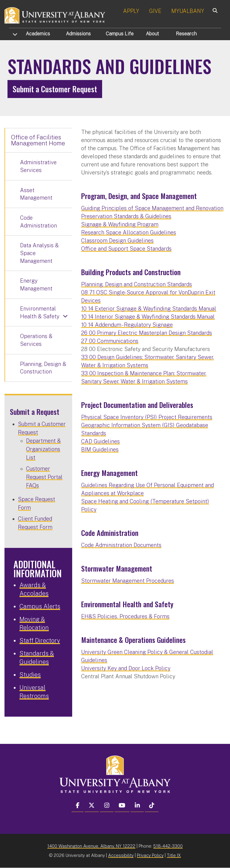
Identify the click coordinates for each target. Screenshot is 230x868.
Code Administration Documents (121, 545)
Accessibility (121, 855)
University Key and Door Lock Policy (126, 668)
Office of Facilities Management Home (38, 140)
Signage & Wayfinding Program (120, 224)
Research (186, 34)
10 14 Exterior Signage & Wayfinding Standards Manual (149, 309)
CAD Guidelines (100, 441)
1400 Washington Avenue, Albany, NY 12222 (91, 846)
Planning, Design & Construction (43, 368)
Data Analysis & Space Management (39, 253)
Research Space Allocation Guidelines (129, 232)
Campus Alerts (40, 606)
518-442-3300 (168, 846)
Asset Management (36, 194)
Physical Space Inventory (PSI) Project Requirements (147, 417)
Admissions (78, 34)
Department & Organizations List (43, 449)
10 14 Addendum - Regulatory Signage (127, 325)
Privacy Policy (150, 855)
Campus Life (120, 34)
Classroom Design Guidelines (117, 241)
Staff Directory (40, 641)
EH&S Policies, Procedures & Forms (125, 616)
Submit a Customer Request (55, 89)
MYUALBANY (188, 11)
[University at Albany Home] (55, 15)
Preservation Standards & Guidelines (126, 216)
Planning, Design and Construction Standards (137, 284)
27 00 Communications (110, 341)
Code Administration (38, 222)
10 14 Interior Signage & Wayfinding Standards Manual (148, 317)
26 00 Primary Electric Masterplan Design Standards (147, 333)
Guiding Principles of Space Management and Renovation (152, 208)
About (152, 34)
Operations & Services (36, 340)
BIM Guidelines (100, 449)
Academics (38, 34)
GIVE (155, 11)
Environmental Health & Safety (40, 312)
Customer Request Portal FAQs (44, 477)
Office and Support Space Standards (126, 249)
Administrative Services (38, 166)
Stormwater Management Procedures (128, 581)
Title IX (174, 855)
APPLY (131, 11)
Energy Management (36, 285)
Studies (30, 675)
